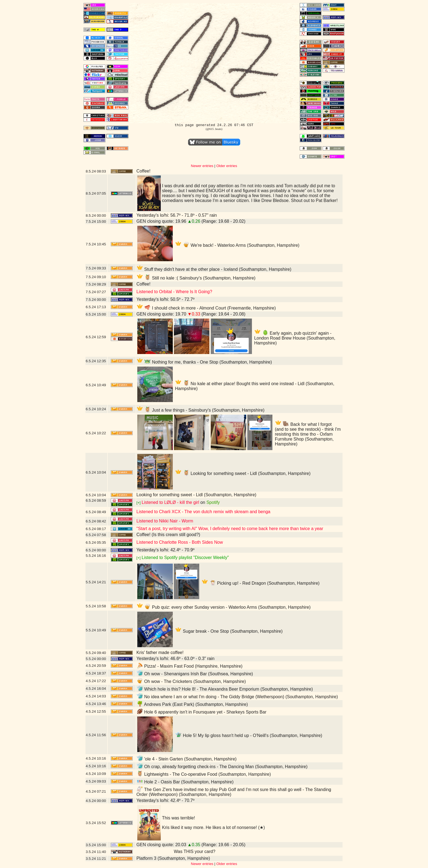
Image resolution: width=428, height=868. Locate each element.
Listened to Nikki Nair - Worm (165, 521)
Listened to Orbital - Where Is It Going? (174, 292)
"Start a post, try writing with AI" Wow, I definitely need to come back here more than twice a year (230, 529)
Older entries (227, 166)
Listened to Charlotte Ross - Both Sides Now (180, 542)
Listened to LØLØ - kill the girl (170, 502)
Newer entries (202, 166)
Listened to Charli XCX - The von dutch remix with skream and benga (203, 512)
